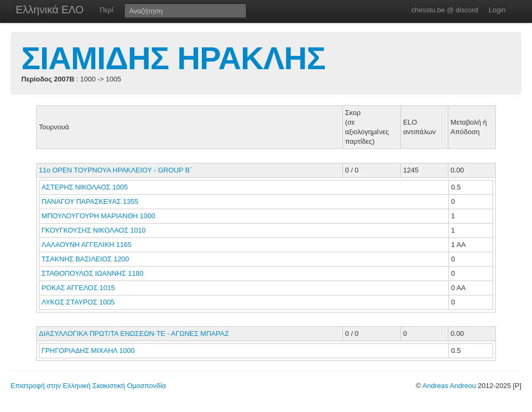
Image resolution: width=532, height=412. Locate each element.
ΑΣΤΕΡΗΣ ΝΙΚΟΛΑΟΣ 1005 (85, 187)
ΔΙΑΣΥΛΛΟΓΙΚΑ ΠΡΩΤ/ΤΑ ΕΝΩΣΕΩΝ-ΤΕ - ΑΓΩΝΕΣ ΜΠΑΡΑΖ (134, 333)
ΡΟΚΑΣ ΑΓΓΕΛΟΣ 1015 (78, 288)
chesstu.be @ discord (444, 10)
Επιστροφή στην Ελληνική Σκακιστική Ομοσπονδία (88, 386)
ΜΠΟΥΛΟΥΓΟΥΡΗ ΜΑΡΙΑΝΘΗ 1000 (98, 216)
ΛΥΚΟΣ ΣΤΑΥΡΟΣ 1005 (78, 302)
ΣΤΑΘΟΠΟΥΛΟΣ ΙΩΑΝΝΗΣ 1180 (92, 273)
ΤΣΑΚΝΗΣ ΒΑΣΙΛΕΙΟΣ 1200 (85, 259)
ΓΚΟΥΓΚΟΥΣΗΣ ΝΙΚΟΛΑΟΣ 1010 (94, 230)
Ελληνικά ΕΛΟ (50, 10)
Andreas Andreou (449, 386)
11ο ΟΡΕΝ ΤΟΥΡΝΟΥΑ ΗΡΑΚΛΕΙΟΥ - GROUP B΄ (116, 170)
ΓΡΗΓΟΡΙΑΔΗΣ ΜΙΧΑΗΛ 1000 (88, 351)
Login (497, 10)
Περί (106, 10)
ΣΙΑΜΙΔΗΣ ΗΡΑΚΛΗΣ (173, 58)
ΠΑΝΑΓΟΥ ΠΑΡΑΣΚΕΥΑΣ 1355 (90, 201)
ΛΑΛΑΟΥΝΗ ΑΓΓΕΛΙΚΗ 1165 (87, 245)
